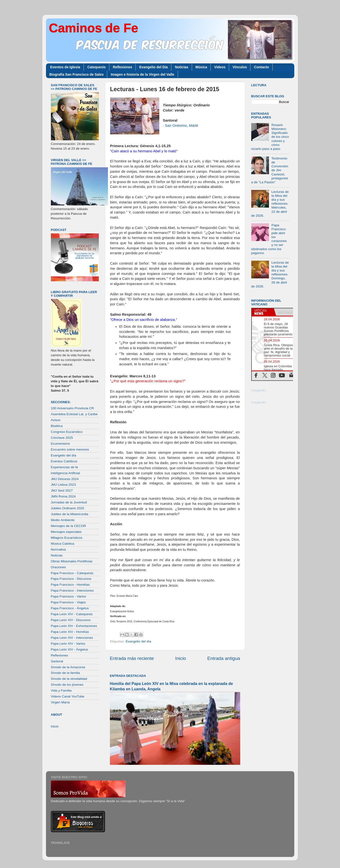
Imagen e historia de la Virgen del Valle (142, 74)
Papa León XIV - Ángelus (70, 649)
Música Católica (63, 544)
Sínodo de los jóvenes (67, 685)
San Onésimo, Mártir (182, 126)
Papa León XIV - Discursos (71, 620)
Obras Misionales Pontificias (72, 561)
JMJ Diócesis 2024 (65, 479)
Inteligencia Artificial (66, 473)
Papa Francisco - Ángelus (70, 608)
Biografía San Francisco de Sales (77, 74)
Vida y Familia (61, 690)
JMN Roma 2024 (63, 496)
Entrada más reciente (132, 658)
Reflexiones (123, 67)
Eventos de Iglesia (65, 67)
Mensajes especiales (66, 532)
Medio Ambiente (63, 520)
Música (201, 67)
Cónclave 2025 (62, 438)
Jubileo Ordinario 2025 (68, 508)
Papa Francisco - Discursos (71, 579)
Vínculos (240, 67)
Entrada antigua (224, 658)
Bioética (57, 426)
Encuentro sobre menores (70, 449)
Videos (220, 67)
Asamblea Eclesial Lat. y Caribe (74, 414)
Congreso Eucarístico (67, 432)
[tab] (263, 312)
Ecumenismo (60, 444)
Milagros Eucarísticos (67, 538)
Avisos (56, 420)
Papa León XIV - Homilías (70, 632)
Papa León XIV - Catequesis (72, 614)
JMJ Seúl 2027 (62, 491)
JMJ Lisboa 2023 (63, 485)
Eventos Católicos (64, 461)
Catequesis (96, 67)
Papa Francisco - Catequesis (72, 573)
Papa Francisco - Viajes (68, 602)
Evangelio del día (138, 641)
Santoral (57, 661)
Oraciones (59, 567)
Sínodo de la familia (66, 673)
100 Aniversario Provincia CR (73, 408)
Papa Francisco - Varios (68, 596)
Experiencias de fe (65, 467)
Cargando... (260, 390)
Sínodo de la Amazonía (68, 667)
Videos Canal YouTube (68, 696)
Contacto (261, 67)
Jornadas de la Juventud (69, 502)
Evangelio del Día (153, 67)
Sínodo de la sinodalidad (69, 679)
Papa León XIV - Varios (68, 644)
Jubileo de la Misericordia (70, 514)
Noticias (181, 67)
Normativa (59, 549)
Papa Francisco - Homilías (70, 585)
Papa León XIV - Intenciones (72, 638)
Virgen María (60, 702)
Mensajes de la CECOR (68, 526)
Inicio (181, 658)
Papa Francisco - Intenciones (72, 591)
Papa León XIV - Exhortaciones (74, 626)
